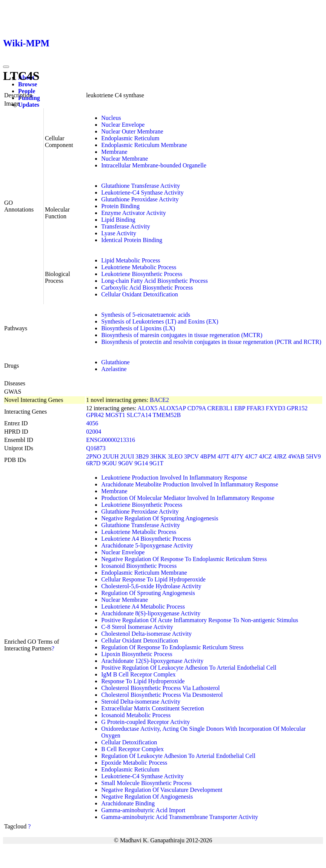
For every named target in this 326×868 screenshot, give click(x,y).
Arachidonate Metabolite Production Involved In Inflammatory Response (190, 484)
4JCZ (265, 456)
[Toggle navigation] (6, 67)
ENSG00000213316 (111, 440)
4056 (92, 423)
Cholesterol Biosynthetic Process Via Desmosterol (162, 695)
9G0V (126, 463)
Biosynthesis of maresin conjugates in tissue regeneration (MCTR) (182, 335)
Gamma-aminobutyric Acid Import (143, 810)
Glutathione (115, 362)
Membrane (114, 152)
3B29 (142, 456)
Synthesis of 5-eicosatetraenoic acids (146, 315)
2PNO (94, 456)
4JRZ (280, 456)
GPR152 (297, 408)
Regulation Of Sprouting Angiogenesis (148, 593)
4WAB (297, 456)
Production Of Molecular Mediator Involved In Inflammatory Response (188, 498)
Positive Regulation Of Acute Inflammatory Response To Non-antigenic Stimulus (200, 620)
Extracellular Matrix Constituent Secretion (152, 708)
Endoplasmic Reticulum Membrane (144, 145)
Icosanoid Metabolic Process (136, 715)
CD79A (196, 408)
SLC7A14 (139, 415)
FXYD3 (276, 408)
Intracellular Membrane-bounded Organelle (154, 165)
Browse (28, 84)
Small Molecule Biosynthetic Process (146, 783)
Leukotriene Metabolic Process (139, 267)
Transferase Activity (126, 226)
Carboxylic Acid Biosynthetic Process (147, 288)
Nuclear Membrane (125, 159)
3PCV (191, 456)
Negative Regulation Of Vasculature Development (162, 790)
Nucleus (111, 118)
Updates (29, 105)
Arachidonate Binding (128, 803)
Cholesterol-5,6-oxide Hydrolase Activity (151, 586)
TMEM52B (167, 415)
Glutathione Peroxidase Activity (140, 199)
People (27, 91)
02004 (94, 432)
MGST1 (115, 415)
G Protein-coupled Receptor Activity (145, 722)
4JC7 (251, 456)
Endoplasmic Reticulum (130, 138)
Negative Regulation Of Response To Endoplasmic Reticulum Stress (184, 559)
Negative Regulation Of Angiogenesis (147, 797)
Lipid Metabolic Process (131, 260)
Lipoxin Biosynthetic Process (137, 654)
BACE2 (159, 400)
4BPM (208, 456)
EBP (240, 408)
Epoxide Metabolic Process (134, 763)
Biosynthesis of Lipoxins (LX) (138, 328)
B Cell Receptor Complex (132, 749)
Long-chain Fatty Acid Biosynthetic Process (155, 281)
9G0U (109, 463)
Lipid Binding (118, 220)
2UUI (127, 456)
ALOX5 (148, 408)
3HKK (158, 456)
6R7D (93, 463)
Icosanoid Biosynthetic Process (139, 566)
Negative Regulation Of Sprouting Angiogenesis (160, 518)
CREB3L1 (220, 408)
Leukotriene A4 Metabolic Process (143, 607)
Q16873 (96, 448)
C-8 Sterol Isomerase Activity (137, 627)
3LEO (175, 456)
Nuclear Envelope (123, 125)
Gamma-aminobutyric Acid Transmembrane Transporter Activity (180, 817)
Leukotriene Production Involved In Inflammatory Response (174, 478)
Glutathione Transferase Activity (141, 186)
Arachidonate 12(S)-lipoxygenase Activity (152, 661)
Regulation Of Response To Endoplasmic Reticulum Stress (172, 647)
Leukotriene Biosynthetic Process (142, 274)
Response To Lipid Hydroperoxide (143, 681)
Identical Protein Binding (132, 240)
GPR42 (95, 415)
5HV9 (313, 456)
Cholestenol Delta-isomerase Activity (146, 634)
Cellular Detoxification (129, 742)
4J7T (223, 456)
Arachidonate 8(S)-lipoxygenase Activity (151, 613)
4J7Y (237, 456)
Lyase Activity (119, 233)
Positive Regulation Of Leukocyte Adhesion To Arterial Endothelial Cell (189, 668)
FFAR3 (256, 408)
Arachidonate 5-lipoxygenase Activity (147, 545)
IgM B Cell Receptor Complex (138, 674)
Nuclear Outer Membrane (132, 131)
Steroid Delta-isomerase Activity (141, 702)
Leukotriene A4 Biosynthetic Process (146, 539)
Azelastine (114, 369)
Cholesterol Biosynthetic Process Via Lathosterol (160, 688)
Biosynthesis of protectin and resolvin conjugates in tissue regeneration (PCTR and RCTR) (211, 342)
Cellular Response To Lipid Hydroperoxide (153, 579)
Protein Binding (120, 206)
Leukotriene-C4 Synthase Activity (142, 192)
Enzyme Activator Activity (134, 213)
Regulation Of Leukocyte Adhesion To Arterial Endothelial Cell (178, 756)
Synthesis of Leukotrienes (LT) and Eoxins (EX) (160, 321)
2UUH (111, 456)
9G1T (156, 463)
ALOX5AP (172, 408)
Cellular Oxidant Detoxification (140, 294)
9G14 (141, 463)
